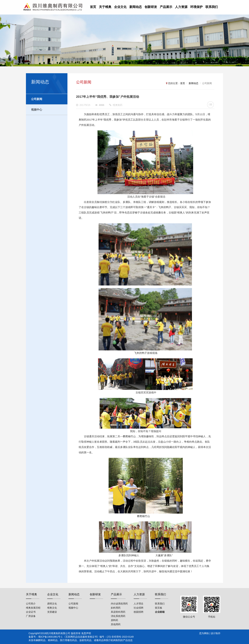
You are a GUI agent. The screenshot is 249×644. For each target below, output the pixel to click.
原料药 (114, 620)
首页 (93, 7)
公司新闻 (37, 99)
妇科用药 (116, 608)
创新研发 (151, 7)
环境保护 (196, 7)
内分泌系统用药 (119, 604)
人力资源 (181, 7)
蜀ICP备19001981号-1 (50, 637)
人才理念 (139, 604)
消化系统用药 (118, 616)
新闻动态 (136, 7)
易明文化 (52, 604)
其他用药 (116, 624)
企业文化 (120, 7)
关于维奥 (105, 7)
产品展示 (166, 7)
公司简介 (31, 604)
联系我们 (212, 7)
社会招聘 (139, 608)
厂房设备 (31, 616)
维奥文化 (52, 608)
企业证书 (31, 612)
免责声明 (86, 633)
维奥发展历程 (33, 608)
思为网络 (204, 633)
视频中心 (37, 110)
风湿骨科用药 (118, 612)
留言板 (159, 608)
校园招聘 (139, 612)
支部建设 (52, 612)
